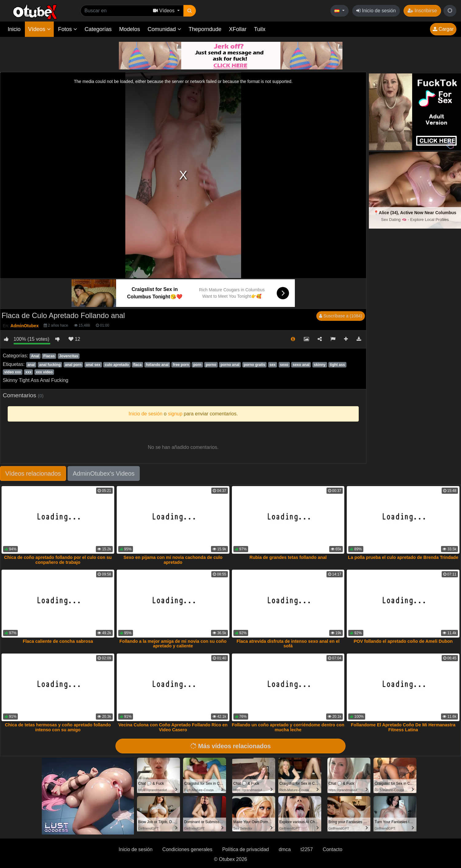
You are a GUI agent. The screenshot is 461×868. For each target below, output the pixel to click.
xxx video (44, 372)
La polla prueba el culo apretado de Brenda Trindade (403, 557)
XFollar (238, 29)
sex (273, 365)
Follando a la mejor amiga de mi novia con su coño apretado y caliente (173, 644)
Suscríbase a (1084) (341, 316)
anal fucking (50, 365)
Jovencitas (68, 356)
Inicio (14, 29)
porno (211, 365)
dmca (285, 849)
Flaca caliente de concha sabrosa (58, 641)
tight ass (337, 365)
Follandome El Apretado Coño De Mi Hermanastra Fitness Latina (403, 727)
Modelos (130, 29)
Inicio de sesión (376, 11)
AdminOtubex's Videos (104, 473)
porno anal (230, 365)
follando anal (157, 365)
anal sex (93, 365)
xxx (29, 372)
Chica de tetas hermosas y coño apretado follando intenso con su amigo (58, 727)
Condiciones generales (188, 849)
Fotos (68, 29)
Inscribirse (422, 11)
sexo (284, 365)
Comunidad (164, 29)
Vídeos (39, 29)
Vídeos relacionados (33, 473)
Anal (35, 356)
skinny (320, 365)
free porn (181, 365)
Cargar (443, 29)
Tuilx (260, 29)
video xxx (13, 372)
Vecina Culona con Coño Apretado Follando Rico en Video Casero (173, 727)
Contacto (333, 849)
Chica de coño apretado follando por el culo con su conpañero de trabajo (58, 560)
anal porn (73, 365)
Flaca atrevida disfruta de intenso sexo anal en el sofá (288, 644)
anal (31, 365)
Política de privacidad (245, 849)
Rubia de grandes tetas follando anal (288, 557)
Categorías (98, 29)
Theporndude (205, 29)
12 (74, 339)
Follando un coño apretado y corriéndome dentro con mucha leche (288, 727)
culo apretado (117, 365)
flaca (137, 365)
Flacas (49, 356)
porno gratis (254, 365)
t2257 (307, 849)
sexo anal (301, 365)
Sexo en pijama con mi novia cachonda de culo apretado (173, 560)
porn (197, 365)
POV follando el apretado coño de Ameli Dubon (403, 641)
